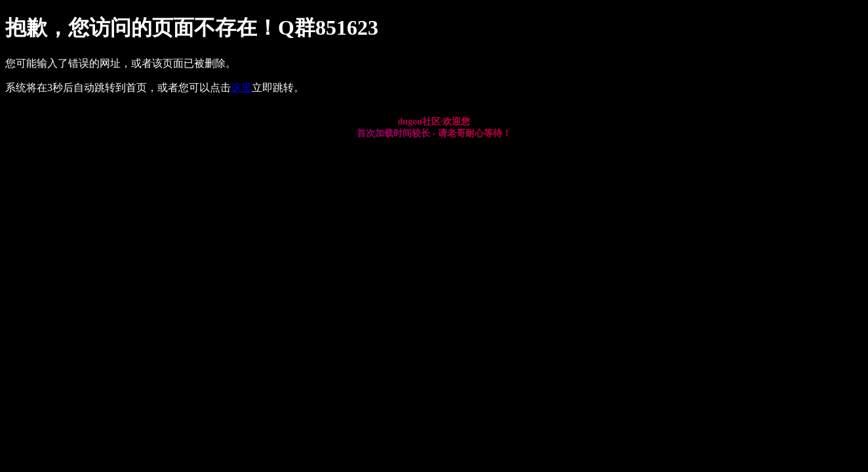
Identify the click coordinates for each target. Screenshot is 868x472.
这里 (241, 88)
